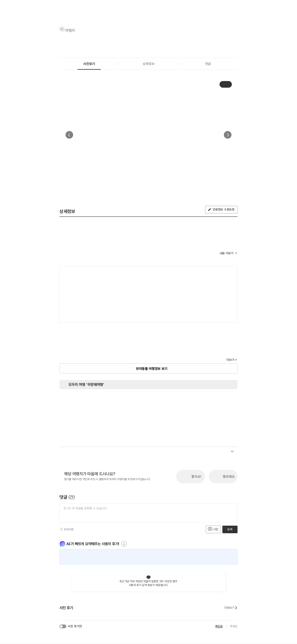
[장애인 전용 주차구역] (98, 400)
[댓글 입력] (148, 513)
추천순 (234, 626)
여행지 (70, 30)
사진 (213, 529)
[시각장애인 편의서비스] (169, 400)
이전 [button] (69, 135)
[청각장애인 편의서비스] (184, 400)
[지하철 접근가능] (127, 400)
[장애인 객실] (212, 400)
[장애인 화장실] (70, 400)
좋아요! (196, 477)
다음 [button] (228, 135)
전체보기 (231, 608)
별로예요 (229, 477)
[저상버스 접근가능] (141, 400)
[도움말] (61, 529)
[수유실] (198, 400)
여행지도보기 (223, 273)
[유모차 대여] (226, 400)
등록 (230, 529)
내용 (227, 253)
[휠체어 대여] (155, 400)
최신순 (219, 626)
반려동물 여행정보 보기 (152, 369)
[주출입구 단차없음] (113, 400)
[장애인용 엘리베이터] (84, 400)
